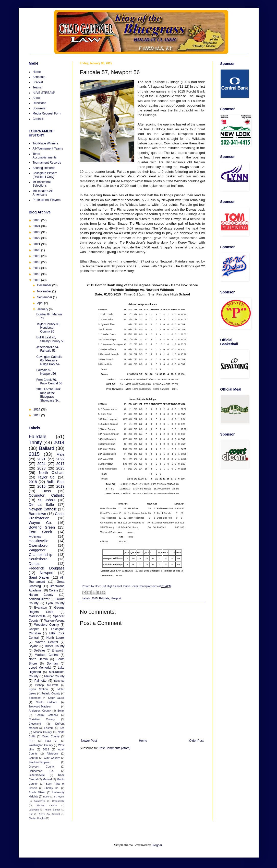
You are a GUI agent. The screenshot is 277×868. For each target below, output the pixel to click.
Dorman (52, 664)
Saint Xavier (39, 577)
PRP (32, 741)
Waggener (37, 550)
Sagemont (35, 698)
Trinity (35, 442)
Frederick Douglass (47, 568)
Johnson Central (47, 805)
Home (143, 741)
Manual (47, 779)
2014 (37, 409)
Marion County (43, 732)
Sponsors (39, 108)
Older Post (196, 741)
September (45, 297)
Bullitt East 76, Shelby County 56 (50, 339)
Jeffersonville (37, 775)
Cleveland (35, 724)
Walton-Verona (55, 621)
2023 (37, 232)
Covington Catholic (47, 495)
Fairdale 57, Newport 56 (46, 372)
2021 (37, 244)
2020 (37, 250)
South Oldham (47, 702)
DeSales (39, 650)
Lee (62, 728)
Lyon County (55, 603)
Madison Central (47, 655)
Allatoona (52, 753)
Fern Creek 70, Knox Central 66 (49, 382)
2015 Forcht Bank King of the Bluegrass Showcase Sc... (49, 395)
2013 (37, 415)
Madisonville (37, 616)
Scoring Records (44, 168)
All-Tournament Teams (48, 149)
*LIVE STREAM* (44, 93)
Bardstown (38, 514)
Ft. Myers (59, 797)
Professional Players (47, 200)
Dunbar (35, 564)
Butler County (55, 646)
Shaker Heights (37, 818)
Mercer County (54, 676)
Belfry (61, 711)
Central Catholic (47, 715)
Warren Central (47, 642)
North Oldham (52, 473)
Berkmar (59, 681)
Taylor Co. (46, 477)
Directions (39, 103)
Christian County (42, 719)
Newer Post (89, 741)
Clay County (52, 758)
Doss (47, 491)
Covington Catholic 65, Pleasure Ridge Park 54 (49, 361)
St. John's (47, 500)
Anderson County (40, 711)
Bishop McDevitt (47, 685)
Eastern (49, 728)
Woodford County (47, 625)
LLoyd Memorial (40, 668)
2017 (37, 268)
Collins (53, 590)
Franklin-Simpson (40, 762)
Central (33, 758)
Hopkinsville (39, 541)
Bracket (38, 82)
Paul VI (51, 741)
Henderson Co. (41, 771)
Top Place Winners (45, 143)
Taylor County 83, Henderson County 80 (48, 328)
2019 (37, 256)
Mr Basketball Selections (42, 184)
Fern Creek (40, 532)
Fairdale (104, 598)
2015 (94, 598)
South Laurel (56, 698)
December (45, 285)
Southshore (38, 559)
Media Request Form (47, 113)
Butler (46, 797)
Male (60, 454)
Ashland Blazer (39, 599)
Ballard (47, 448)
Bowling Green (42, 527)
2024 (37, 226)
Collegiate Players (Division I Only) (45, 175)
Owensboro (38, 545)
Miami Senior (52, 810)
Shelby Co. (52, 788)
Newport (116, 598)
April (40, 303)
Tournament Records (47, 163)
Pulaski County (51, 693)
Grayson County (42, 767)
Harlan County (41, 595)
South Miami (37, 792)
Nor (31, 814)
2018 (37, 262)
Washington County (41, 745)
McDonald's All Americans (43, 193)
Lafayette (34, 810)
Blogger (157, 845)
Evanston (41, 608)
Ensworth (58, 650)
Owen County (51, 736)
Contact (38, 119)
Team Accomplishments (45, 156)
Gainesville (39, 801)
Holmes (35, 536)
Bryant (33, 646)
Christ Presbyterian (47, 516)
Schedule (39, 77)
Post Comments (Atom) (115, 748)
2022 (37, 238)
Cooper (34, 629)
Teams (37, 87)
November (45, 291)
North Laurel (56, 638)
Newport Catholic (43, 509)
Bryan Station (38, 689)
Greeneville (58, 801)
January (43, 309)
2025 (37, 220)
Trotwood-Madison (40, 706)
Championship (41, 555)
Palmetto (40, 681)
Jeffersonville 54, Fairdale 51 (48, 349)
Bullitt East (55, 482)
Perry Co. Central (50, 814)
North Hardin (38, 659)
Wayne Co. (40, 523)
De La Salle (41, 505)
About (37, 98)
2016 (37, 274)
